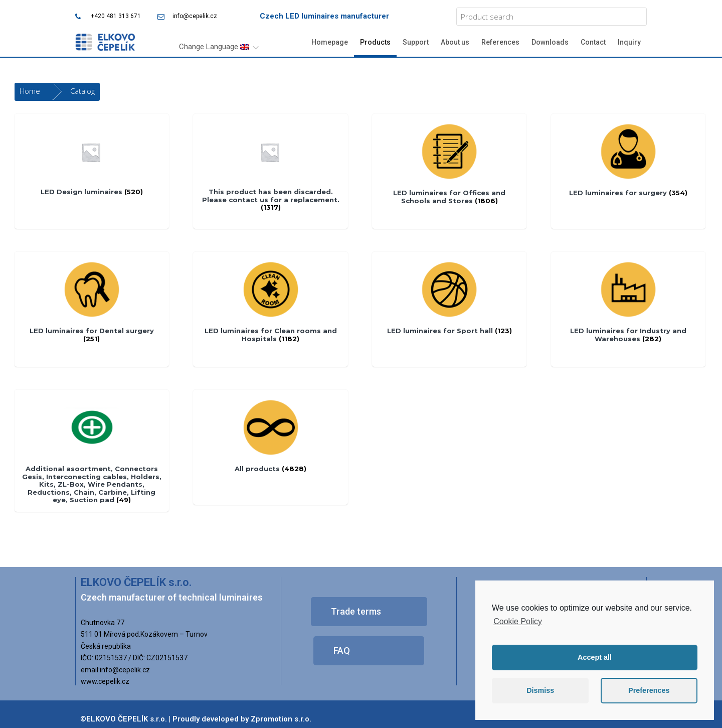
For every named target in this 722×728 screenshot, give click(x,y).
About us (455, 42)
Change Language (214, 47)
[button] (369, 612)
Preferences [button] (649, 690)
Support (416, 42)
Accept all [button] (595, 657)
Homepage (330, 42)
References (500, 42)
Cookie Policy (518, 621)
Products (375, 42)
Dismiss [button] (540, 690)
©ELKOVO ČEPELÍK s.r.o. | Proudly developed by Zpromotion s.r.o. (196, 719)
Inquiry (629, 42)
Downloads (550, 42)
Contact (593, 42)
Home (30, 91)
